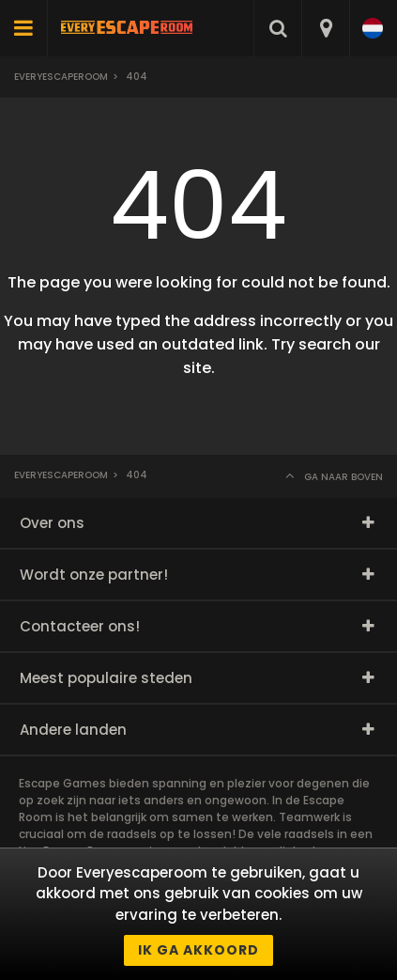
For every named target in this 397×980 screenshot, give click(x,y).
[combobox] (325, 28)
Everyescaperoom (61, 77)
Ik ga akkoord (198, 950)
